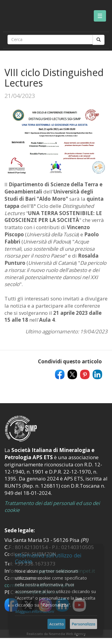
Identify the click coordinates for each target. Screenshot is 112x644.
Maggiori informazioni (34, 611)
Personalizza (83, 624)
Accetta (56, 624)
